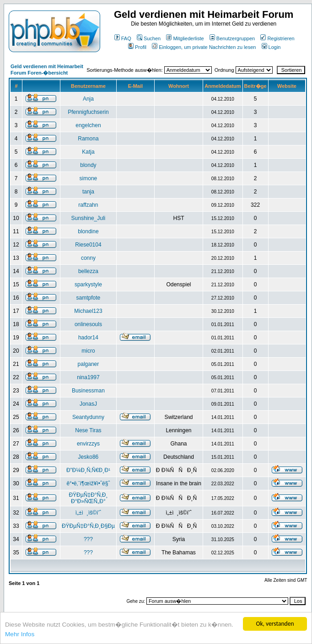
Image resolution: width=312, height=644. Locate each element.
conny (88, 258)
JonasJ (88, 404)
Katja (88, 152)
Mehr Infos (20, 634)
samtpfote (89, 298)
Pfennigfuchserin (88, 112)
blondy (88, 165)
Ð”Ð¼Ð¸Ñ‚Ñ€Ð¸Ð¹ (88, 470)
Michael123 (88, 311)
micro (88, 351)
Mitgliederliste (185, 38)
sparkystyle (88, 284)
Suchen (149, 38)
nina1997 (88, 377)
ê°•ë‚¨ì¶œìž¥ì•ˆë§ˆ (88, 483)
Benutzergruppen (232, 38)
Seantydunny (88, 417)
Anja (88, 99)
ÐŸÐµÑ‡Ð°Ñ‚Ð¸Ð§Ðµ (88, 526)
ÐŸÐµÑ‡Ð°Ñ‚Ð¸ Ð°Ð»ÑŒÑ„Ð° (88, 498)
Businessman (88, 391)
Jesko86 (89, 457)
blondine (88, 231)
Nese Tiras (88, 430)
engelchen (88, 125)
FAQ (123, 38)
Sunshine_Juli (89, 218)
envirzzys (88, 444)
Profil (137, 47)
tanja (88, 192)
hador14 (88, 338)
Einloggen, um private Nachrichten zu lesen (204, 47)
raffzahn (88, 205)
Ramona (88, 139)
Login (271, 47)
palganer (89, 364)
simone (89, 178)
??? (88, 539)
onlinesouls (88, 324)
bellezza (88, 271)
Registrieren (277, 38)
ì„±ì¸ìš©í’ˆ (88, 513)
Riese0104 (88, 245)
